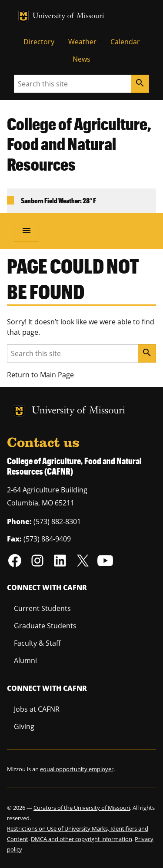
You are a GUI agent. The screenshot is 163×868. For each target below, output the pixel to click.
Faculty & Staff (37, 643)
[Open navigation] (27, 231)
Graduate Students (45, 626)
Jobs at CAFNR (37, 709)
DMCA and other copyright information (81, 839)
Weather (82, 42)
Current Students (42, 608)
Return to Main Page (40, 375)
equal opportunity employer (77, 769)
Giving (24, 726)
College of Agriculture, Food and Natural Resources (79, 144)
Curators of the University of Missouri (82, 808)
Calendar (125, 42)
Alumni (25, 660)
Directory (39, 42)
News (81, 59)
